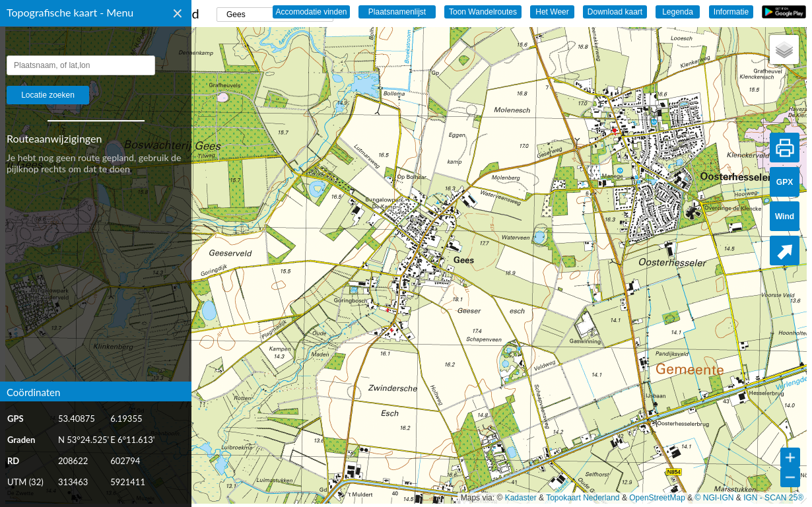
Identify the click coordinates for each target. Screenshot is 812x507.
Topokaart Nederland (583, 498)
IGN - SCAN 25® (773, 498)
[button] (784, 50)
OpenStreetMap (657, 498)
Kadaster (521, 498)
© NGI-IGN (715, 498)
